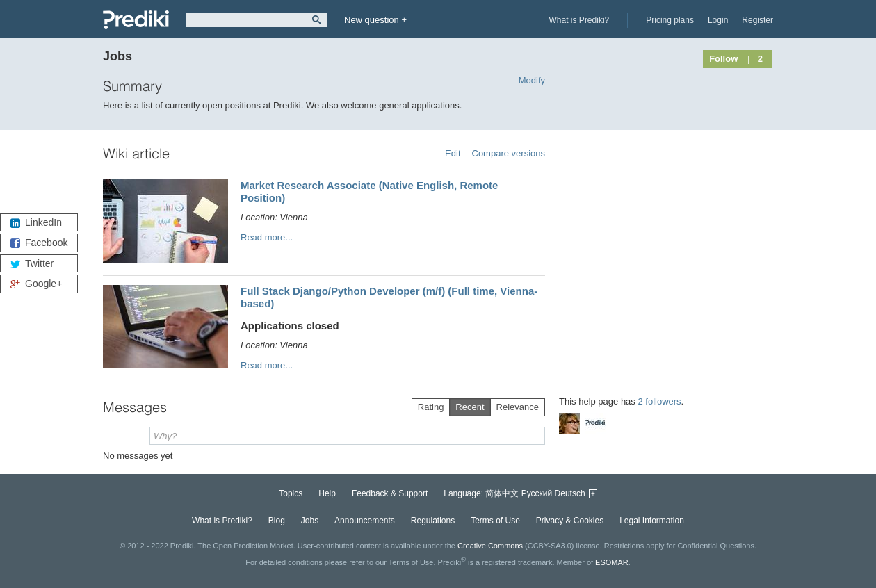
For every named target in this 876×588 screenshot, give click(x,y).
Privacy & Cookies (570, 521)
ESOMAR (612, 562)
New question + (375, 20)
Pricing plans (670, 20)
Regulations (433, 521)
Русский (537, 493)
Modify (532, 80)
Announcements (365, 521)
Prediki (136, 20)
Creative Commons (490, 546)
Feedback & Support (390, 493)
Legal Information (652, 521)
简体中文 (502, 493)
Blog (277, 521)
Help (327, 493)
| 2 (755, 59)
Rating (431, 407)
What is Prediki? (579, 20)
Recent (470, 407)
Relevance (518, 407)
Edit (453, 153)
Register (757, 20)
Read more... (267, 237)
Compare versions (509, 153)
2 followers (659, 401)
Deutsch (570, 493)
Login (718, 20)
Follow (723, 59)
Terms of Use (495, 521)
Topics (291, 493)
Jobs (310, 521)
